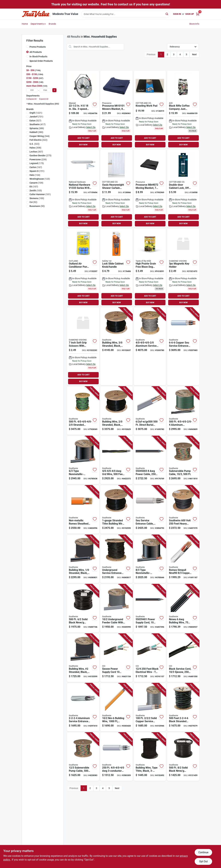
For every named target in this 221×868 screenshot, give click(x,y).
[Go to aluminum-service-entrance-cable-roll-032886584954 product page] (150, 346)
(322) (38, 140)
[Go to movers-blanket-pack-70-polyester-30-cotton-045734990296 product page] (116, 110)
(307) (36, 152)
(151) (37, 171)
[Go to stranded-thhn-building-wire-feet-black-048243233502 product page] (116, 510)
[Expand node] (27, 104)
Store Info (194, 24)
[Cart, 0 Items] (198, 14)
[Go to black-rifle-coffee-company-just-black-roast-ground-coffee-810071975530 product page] (183, 110)
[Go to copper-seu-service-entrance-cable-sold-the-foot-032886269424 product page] (183, 346)
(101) (40, 194)
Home (25, 24)
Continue (203, 852)
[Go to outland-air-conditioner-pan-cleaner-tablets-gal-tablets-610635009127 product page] (83, 268)
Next (194, 54)
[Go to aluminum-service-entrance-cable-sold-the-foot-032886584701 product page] (83, 707)
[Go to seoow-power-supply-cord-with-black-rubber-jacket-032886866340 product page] (116, 658)
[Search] (167, 14)
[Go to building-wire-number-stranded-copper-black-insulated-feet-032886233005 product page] (83, 658)
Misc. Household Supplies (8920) (45, 104)
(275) (40, 155)
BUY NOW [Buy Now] (83, 145)
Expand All (44, 99)
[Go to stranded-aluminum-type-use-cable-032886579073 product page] (83, 411)
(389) (37, 128)
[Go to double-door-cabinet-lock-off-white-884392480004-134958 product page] (183, 189)
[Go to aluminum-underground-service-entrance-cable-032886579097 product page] (183, 411)
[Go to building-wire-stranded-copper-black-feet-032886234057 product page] (116, 411)
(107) (34, 187)
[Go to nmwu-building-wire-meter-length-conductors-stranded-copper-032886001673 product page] (183, 608)
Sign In (177, 14)
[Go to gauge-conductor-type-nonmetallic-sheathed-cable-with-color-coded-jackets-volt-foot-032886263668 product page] (150, 559)
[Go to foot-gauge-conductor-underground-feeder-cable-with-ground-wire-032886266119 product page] (116, 608)
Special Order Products (41, 61)
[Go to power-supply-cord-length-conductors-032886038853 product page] (150, 608)
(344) (40, 136)
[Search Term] (126, 14)
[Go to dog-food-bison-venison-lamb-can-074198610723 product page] (150, 268)
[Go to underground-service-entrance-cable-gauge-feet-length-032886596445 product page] (116, 559)
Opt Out (203, 861)
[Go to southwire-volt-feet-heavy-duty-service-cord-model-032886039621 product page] (183, 510)
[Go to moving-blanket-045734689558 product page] (150, 189)
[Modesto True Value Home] (36, 14)
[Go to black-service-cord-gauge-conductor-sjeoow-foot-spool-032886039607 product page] (183, 658)
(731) (36, 117)
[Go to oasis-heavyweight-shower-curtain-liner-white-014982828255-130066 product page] (116, 189)
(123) (40, 179)
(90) (37, 206)
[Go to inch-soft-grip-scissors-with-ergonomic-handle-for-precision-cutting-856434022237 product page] (83, 346)
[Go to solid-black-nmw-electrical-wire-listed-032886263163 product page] (183, 757)
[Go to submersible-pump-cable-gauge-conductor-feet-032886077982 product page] (183, 460)
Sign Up (190, 14)
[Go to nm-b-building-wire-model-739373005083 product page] (116, 707)
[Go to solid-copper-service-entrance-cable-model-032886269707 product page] (150, 707)
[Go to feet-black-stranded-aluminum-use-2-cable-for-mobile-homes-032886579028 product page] (183, 707)
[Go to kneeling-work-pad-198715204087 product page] (150, 110)
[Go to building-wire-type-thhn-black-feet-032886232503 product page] (150, 757)
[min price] (32, 90)
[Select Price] (54, 90)
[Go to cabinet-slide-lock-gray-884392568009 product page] (116, 268)
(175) (37, 163)
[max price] (45, 90)
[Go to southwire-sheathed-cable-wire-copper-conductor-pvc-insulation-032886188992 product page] (83, 510)
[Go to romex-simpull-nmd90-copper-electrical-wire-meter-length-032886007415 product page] (183, 559)
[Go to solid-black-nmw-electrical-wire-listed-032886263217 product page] (83, 608)
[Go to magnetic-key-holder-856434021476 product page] (183, 268)
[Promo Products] (27, 47)
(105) (36, 191)
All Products (36, 52)
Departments (37, 24)
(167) (36, 167)
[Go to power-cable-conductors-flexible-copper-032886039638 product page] (150, 460)
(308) (35, 148)
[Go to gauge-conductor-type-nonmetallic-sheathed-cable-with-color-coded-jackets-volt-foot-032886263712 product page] (83, 460)
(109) (36, 183)
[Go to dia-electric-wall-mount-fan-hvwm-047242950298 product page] (83, 110)
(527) (35, 121)
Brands (52, 24)
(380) (36, 132)
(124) (35, 175)
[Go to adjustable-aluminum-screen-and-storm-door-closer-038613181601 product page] (83, 189)
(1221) (36, 113)
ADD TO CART (83, 138)
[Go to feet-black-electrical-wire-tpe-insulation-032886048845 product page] (150, 658)
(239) (38, 159)
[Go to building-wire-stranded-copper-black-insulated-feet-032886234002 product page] (83, 559)
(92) (33, 202)
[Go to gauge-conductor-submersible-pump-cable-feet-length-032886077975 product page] (83, 757)
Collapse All (31, 99)
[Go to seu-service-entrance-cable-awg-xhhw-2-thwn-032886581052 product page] (150, 510)
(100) (37, 198)
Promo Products (38, 47)
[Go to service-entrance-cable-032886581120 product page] (116, 757)
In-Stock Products (38, 56)
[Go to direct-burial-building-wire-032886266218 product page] (150, 411)
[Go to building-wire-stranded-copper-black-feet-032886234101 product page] (116, 346)
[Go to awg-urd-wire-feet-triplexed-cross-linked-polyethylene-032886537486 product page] (116, 460)
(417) (38, 124)
